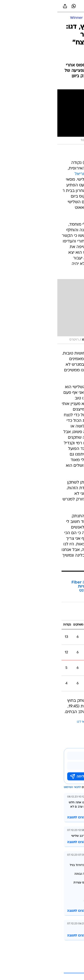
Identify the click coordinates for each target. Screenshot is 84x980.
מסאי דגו (25, 722)
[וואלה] (42, 6)
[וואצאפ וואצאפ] (16, 6)
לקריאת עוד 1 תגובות (50, 969)
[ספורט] (75, 18)
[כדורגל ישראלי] (55, 18)
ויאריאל (37, 722)
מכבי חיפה (70, 163)
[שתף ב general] (8, 6)
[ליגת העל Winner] (27, 18)
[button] (65, 6)
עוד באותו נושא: (69, 722)
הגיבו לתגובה (19, 818)
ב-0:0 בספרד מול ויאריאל (40, 174)
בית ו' (75, 614)
